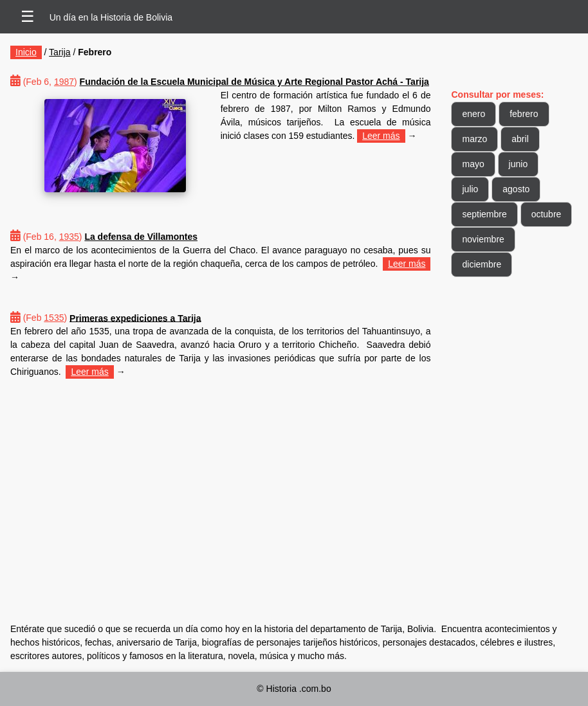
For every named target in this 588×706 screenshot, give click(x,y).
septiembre (484, 214)
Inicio (26, 52)
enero (473, 114)
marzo (474, 139)
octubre (547, 214)
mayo (473, 164)
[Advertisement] (220, 482)
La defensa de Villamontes (141, 237)
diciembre (482, 264)
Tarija (60, 52)
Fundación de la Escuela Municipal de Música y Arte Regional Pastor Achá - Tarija (254, 82)
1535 (54, 318)
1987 (64, 82)
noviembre (483, 239)
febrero (524, 114)
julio (470, 189)
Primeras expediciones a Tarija (135, 318)
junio (519, 164)
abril (520, 139)
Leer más (381, 136)
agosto (516, 189)
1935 (69, 237)
